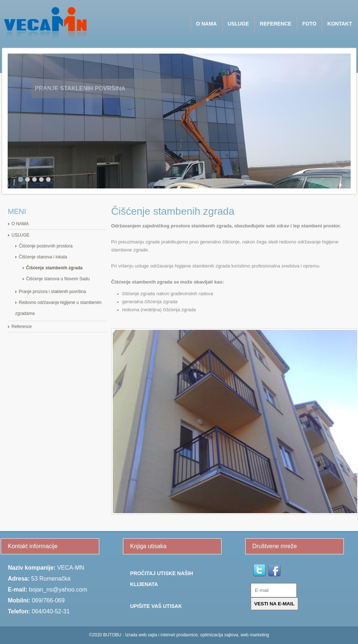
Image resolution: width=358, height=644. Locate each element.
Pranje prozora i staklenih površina (53, 292)
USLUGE (238, 24)
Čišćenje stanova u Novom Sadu (58, 279)
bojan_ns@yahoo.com (58, 590)
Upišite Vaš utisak (156, 606)
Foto (309, 24)
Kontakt (340, 24)
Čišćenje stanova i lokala (43, 257)
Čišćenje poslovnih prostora (46, 246)
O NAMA (206, 24)
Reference (276, 24)
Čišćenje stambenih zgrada (55, 268)
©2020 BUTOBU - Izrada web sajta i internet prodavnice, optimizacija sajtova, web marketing (179, 635)
